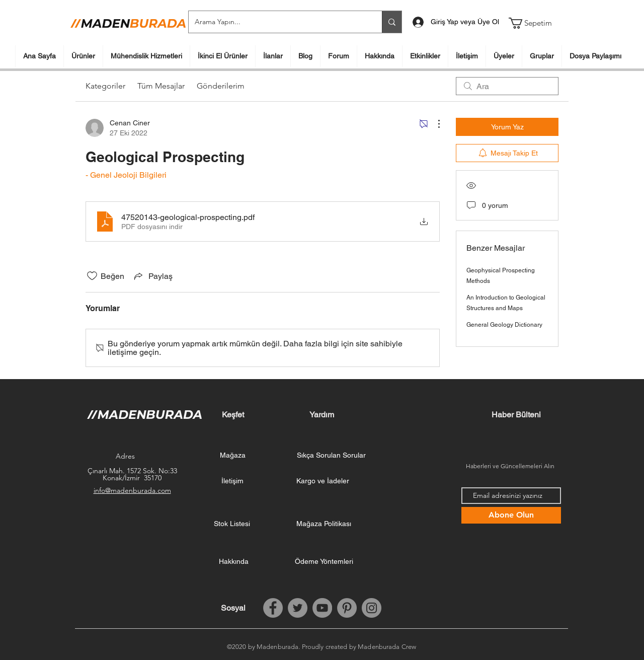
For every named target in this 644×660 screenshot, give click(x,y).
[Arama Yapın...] (278, 22)
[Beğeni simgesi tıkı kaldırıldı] (92, 276)
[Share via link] (152, 276)
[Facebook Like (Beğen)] (516, 608)
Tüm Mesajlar (161, 86)
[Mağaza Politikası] (324, 524)
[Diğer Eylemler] (434, 124)
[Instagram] (372, 608)
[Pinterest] (347, 608)
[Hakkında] (233, 562)
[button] (537, 23)
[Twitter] (298, 608)
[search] (507, 86)
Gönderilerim (221, 86)
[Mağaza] (232, 456)
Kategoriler (105, 86)
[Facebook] (273, 608)
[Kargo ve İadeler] (323, 481)
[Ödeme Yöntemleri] (324, 562)
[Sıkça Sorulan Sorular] (331, 456)
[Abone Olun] (511, 515)
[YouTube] (322, 608)
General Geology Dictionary (504, 325)
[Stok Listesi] (232, 524)
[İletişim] (232, 481)
